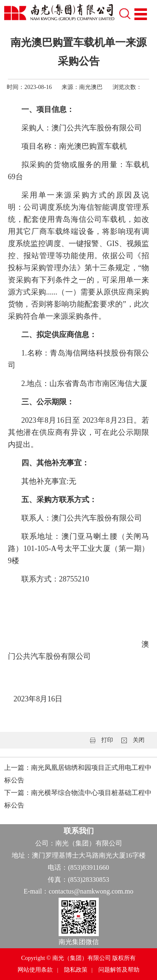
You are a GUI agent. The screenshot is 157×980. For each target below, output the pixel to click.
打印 (107, 740)
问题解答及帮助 (119, 970)
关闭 (139, 740)
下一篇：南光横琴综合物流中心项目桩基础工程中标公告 (78, 799)
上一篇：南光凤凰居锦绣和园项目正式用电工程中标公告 (78, 774)
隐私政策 (76, 970)
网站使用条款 (35, 970)
